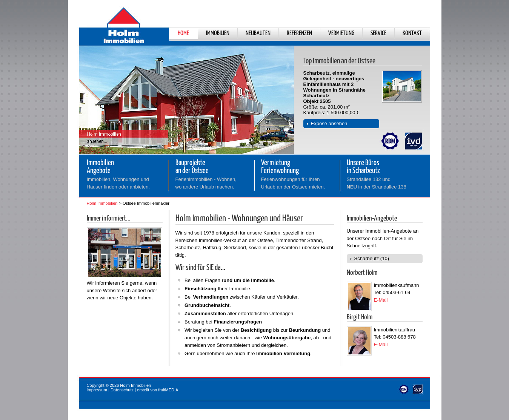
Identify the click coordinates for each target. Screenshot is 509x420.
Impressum (97, 390)
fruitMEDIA (168, 390)
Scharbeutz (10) (372, 258)
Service (378, 33)
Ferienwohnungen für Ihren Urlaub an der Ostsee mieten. (293, 183)
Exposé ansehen (329, 123)
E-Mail (381, 300)
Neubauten (258, 33)
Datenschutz (122, 390)
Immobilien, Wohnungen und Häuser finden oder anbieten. (118, 183)
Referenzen (299, 33)
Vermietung (341, 33)
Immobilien (218, 33)
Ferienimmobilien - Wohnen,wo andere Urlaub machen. (206, 183)
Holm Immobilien (102, 203)
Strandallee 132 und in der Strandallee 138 (377, 183)
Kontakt (412, 33)
